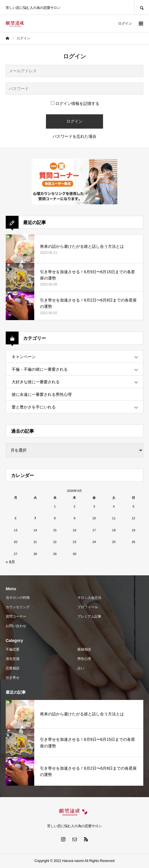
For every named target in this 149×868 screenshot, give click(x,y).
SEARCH (142, 7)
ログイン (125, 23)
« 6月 (10, 562)
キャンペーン (24, 357)
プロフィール (88, 607)
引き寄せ (13, 678)
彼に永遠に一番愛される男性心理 (42, 394)
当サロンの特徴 (18, 598)
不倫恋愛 (13, 649)
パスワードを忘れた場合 (74, 136)
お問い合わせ (16, 626)
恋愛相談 (13, 668)
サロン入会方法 (89, 598)
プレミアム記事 (89, 616)
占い (81, 668)
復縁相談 (84, 649)
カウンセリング (18, 607)
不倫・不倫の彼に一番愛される (40, 369)
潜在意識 (13, 659)
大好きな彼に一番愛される (36, 382)
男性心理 (84, 659)
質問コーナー (16, 616)
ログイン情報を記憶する (75, 103)
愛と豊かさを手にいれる (34, 407)
